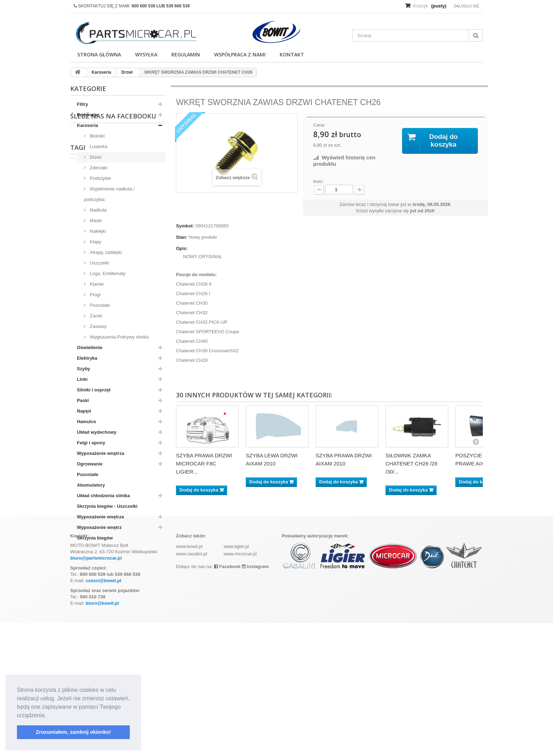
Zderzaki (98, 168)
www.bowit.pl (189, 679)
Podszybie (100, 178)
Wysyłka (146, 54)
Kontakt (292, 54)
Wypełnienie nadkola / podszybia (109, 194)
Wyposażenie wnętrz (99, 527)
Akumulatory (91, 485)
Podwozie (87, 115)
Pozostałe (99, 305)
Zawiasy (98, 326)
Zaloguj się (466, 6)
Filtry (83, 104)
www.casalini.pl (192, 687)
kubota (102, 604)
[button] (49, 716)
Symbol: (185, 226)
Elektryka (87, 358)
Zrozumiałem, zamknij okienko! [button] (74, 732)
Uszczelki (99, 263)
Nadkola (98, 210)
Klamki (96, 284)
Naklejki (97, 231)
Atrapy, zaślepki (105, 252)
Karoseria (87, 125)
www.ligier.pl (236, 679)
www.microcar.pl (240, 687)
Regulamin (186, 54)
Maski (95, 221)
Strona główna (99, 54)
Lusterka (98, 147)
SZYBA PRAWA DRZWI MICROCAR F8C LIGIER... (204, 464)
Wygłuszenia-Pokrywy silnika (119, 337)
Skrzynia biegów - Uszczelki (107, 506)
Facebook (227, 699)
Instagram (256, 699)
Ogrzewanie (90, 464)
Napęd (84, 411)
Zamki (95, 316)
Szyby (84, 369)
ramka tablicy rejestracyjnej (122, 615)
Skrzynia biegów (95, 538)
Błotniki (97, 136)
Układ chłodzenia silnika (103, 496)
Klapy (95, 242)
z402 (79, 615)
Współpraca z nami (240, 54)
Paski (83, 400)
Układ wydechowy (97, 432)
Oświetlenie (90, 347)
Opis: (182, 248)
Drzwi (95, 157)
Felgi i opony (91, 443)
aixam (80, 604)
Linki (82, 379)
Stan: (182, 237)
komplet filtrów (134, 604)
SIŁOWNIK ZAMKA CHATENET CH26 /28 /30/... (411, 464)
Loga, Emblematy (107, 273)
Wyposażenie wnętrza (101, 453)
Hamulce (86, 422)
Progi (95, 295)
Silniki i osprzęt (94, 390)
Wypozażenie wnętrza (100, 517)
